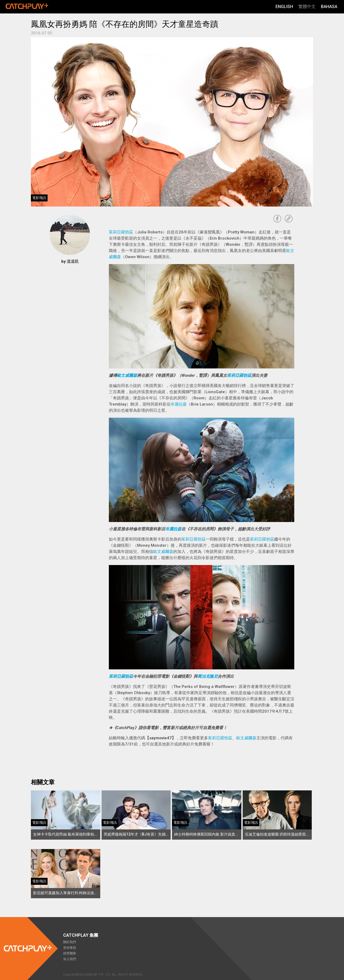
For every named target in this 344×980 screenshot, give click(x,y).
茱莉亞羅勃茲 (121, 232)
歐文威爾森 (127, 375)
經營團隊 (70, 953)
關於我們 (70, 942)
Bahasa (329, 7)
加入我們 (70, 959)
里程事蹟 (70, 948)
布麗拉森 (179, 404)
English (284, 7)
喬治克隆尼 (208, 676)
